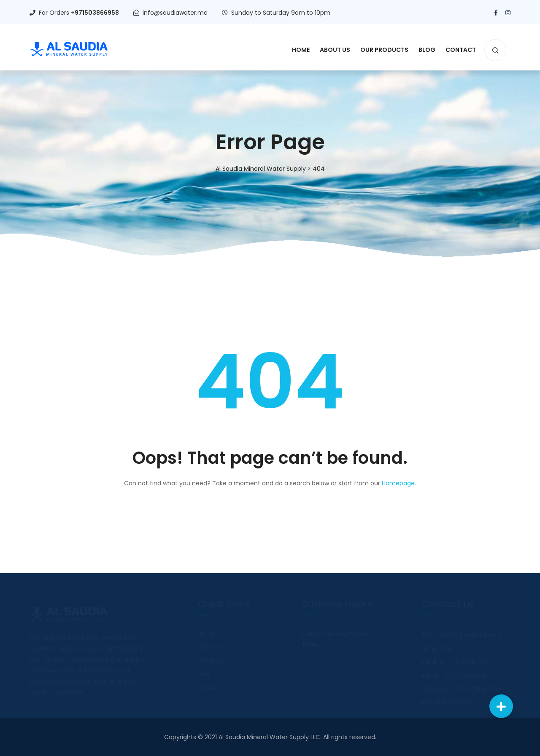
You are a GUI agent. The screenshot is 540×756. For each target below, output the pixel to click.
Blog (427, 50)
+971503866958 (95, 13)
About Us (335, 50)
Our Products (384, 50)
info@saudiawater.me (175, 13)
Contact (461, 50)
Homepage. (399, 483)
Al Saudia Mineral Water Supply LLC (269, 737)
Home (301, 50)
